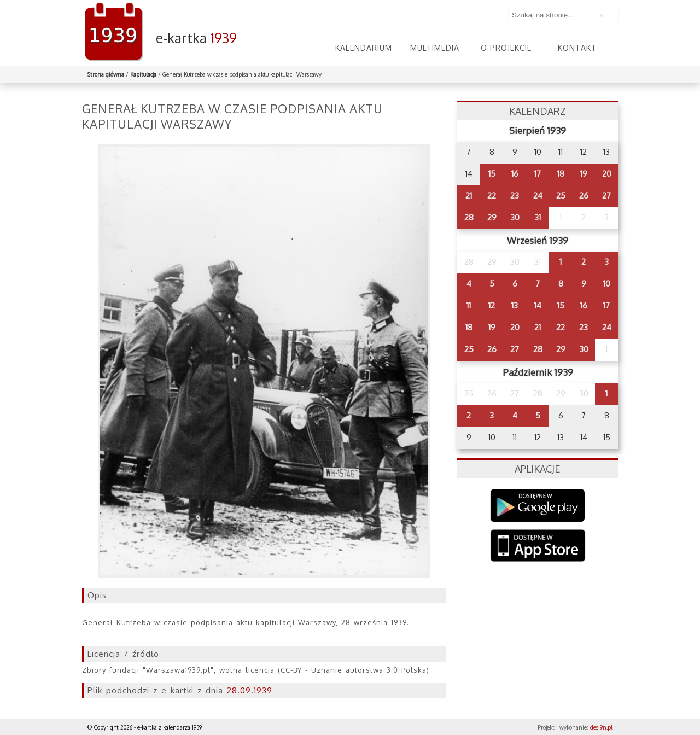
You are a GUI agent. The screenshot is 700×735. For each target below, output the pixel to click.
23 (515, 196)
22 (492, 196)
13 (515, 305)
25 (561, 196)
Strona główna (106, 74)
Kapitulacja (143, 74)
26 (584, 196)
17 (538, 174)
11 (469, 305)
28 (469, 217)
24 (538, 196)
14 (538, 305)
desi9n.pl (601, 727)
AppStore (538, 547)
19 (584, 174)
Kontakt (577, 48)
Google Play (538, 506)
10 (607, 284)
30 (515, 217)
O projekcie (506, 48)
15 (492, 174)
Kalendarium (364, 48)
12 (492, 305)
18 (561, 174)
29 (492, 217)
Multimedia (435, 48)
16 (515, 174)
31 (538, 217)
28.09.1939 (250, 690)
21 (469, 196)
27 (606, 196)
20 (607, 174)
